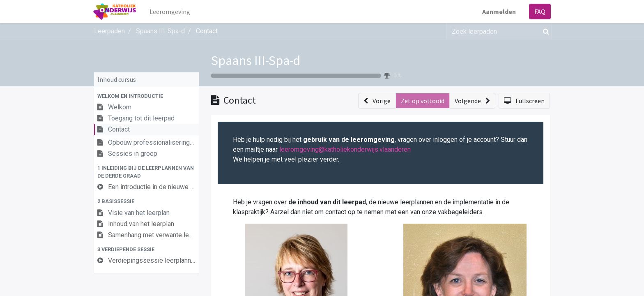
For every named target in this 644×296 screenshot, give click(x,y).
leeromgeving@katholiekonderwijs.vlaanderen (345, 149)
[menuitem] (171, 12)
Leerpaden (109, 31)
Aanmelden (498, 12)
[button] (146, 96)
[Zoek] (544, 31)
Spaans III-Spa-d (256, 60)
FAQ (539, 12)
